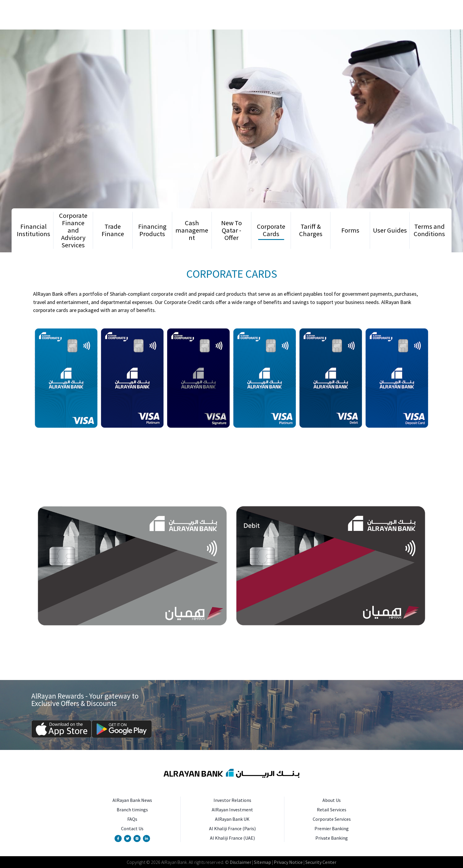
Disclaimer (241, 862)
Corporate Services (332, 819)
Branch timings (132, 810)
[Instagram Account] (137, 838)
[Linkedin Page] (146, 838)
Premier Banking (332, 828)
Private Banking (332, 838)
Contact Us (132, 828)
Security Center (321, 862)
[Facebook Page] (118, 838)
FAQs (132, 819)
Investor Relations (232, 800)
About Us (332, 800)
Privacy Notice (288, 862)
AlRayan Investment (232, 810)
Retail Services (332, 810)
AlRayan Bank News (132, 800)
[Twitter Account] (128, 838)
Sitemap (262, 862)
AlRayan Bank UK (232, 819)
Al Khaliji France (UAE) (232, 838)
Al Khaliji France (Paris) (232, 828)
